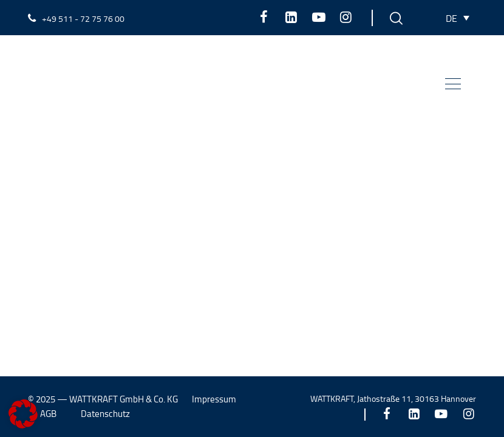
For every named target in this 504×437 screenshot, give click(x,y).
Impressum (214, 399)
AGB (48, 414)
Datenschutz (105, 414)
